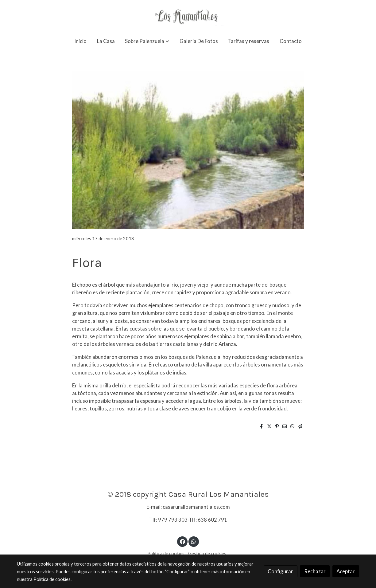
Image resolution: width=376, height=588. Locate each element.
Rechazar (315, 571)
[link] (188, 16)
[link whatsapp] (194, 541)
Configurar (280, 571)
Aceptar (346, 571)
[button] (147, 41)
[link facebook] (182, 541)
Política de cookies (166, 553)
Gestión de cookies (207, 553)
